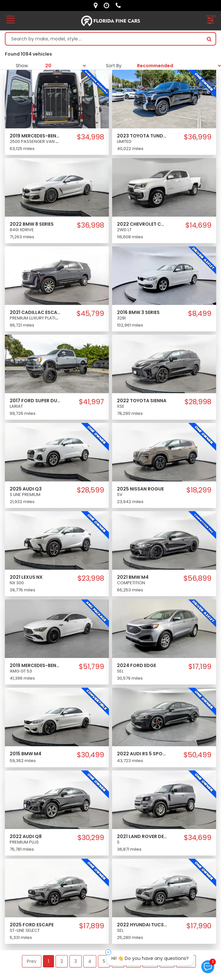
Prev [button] (32, 961)
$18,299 (199, 490)
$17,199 (200, 667)
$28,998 (198, 402)
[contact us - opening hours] (108, 5)
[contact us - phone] (120, 5)
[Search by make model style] (104, 39)
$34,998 (90, 137)
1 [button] (48, 961)
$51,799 (91, 667)
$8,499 (200, 314)
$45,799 (90, 314)
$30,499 (90, 755)
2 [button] (62, 961)
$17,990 (199, 926)
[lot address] (97, 5)
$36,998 (90, 225)
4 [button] (90, 961)
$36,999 (198, 137)
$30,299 (91, 838)
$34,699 (198, 838)
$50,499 (197, 755)
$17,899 (92, 926)
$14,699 (198, 225)
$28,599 (90, 490)
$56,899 (197, 578)
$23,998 (91, 578)
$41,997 (91, 402)
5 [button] (104, 961)
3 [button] (76, 961)
